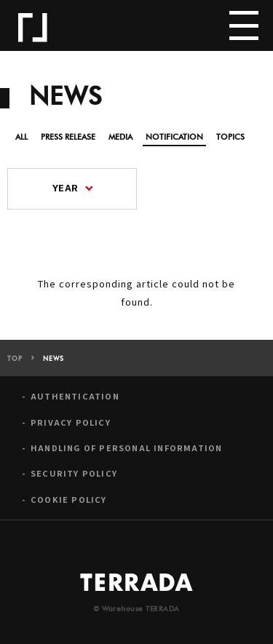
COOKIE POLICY (69, 500)
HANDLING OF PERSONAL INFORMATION (126, 448)
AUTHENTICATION (75, 396)
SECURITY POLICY (74, 473)
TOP (15, 359)
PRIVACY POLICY (71, 422)
